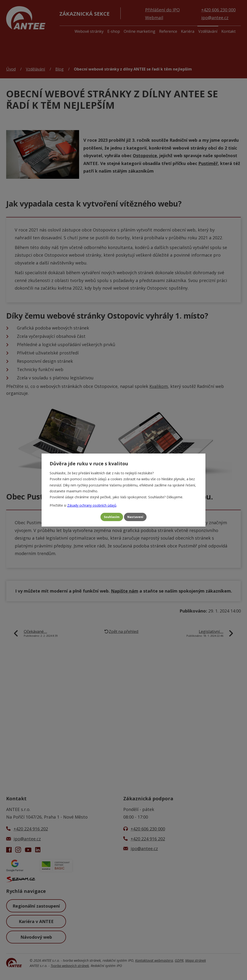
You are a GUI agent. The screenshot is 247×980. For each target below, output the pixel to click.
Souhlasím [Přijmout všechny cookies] (109, 517)
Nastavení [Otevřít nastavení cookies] (138, 517)
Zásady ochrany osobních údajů (92, 504)
